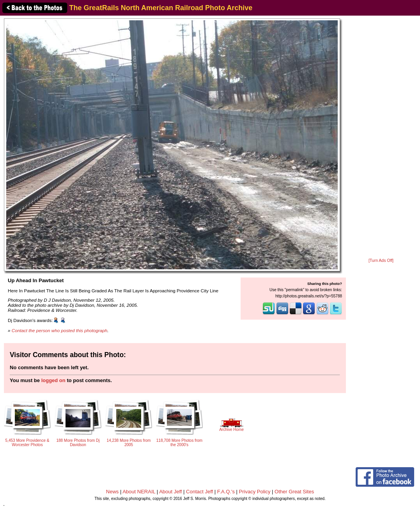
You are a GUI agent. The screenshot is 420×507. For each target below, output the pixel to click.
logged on (53, 380)
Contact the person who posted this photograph (60, 330)
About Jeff (170, 492)
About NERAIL (139, 492)
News (113, 492)
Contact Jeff (199, 492)
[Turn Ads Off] (381, 261)
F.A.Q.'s (226, 492)
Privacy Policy (255, 492)
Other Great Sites (294, 492)
